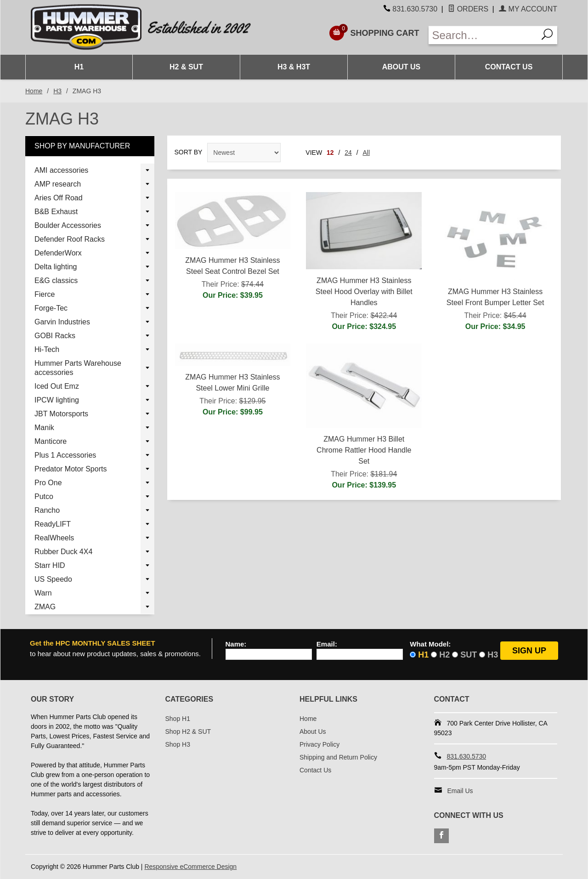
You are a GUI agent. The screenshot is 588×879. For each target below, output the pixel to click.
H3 (57, 91)
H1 (79, 67)
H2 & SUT (186, 67)
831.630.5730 (415, 9)
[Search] (548, 35)
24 (348, 153)
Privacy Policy (319, 744)
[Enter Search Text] (483, 35)
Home (34, 91)
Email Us (460, 791)
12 (330, 153)
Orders (468, 9)
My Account (528, 9)
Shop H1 (178, 719)
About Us (401, 67)
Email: (327, 644)
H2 (444, 655)
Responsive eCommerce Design (190, 867)
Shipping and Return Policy (338, 757)
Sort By (189, 152)
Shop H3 (178, 744)
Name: (236, 644)
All (367, 153)
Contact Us (509, 67)
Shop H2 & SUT (188, 732)
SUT (469, 655)
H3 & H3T (294, 67)
